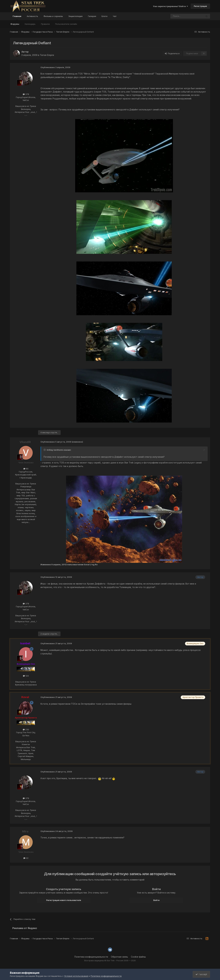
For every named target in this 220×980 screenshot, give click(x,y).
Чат (115, 16)
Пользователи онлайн (66, 24)
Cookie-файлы (138, 957)
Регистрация (200, 6)
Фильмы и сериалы (53, 16)
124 (26, 676)
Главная (17, 18)
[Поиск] (180, 16)
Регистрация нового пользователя (64, 900)
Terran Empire (47, 55)
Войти (156, 900)
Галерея (92, 16)
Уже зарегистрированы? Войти (170, 6)
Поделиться (172, 53)
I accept (201, 974)
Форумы (15, 24)
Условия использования (76, 976)
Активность (32, 16)
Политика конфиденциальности (91, 957)
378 (26, 94)
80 (26, 469)
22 (26, 858)
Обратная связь (119, 957)
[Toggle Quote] (45, 450)
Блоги (105, 16)
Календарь (30, 24)
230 (26, 730)
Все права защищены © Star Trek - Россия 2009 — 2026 (110, 961)
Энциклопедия (75, 16)
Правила (45, 24)
